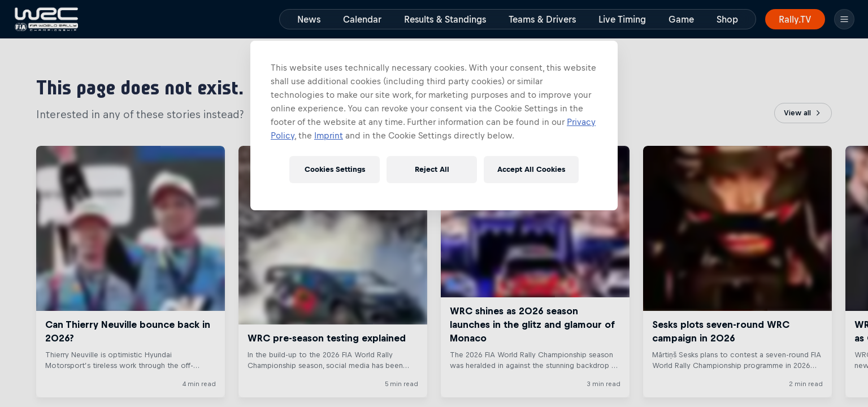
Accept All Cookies (531, 169)
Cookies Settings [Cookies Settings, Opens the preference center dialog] (335, 169)
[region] (434, 125)
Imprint (329, 135)
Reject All (432, 169)
